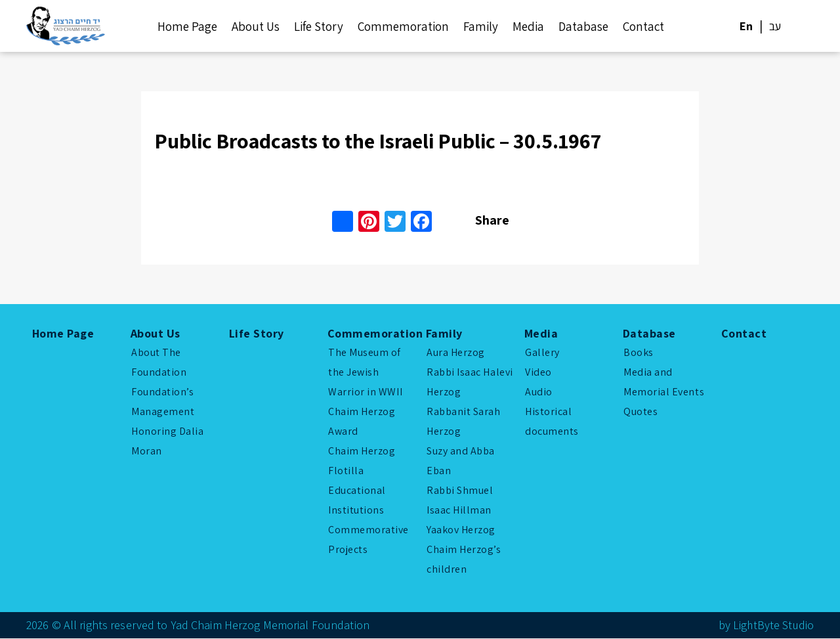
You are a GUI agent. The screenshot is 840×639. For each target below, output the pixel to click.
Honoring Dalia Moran (168, 442)
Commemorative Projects (368, 540)
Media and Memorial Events (664, 383)
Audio (539, 392)
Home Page (187, 26)
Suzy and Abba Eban (461, 461)
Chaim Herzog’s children (464, 560)
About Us (256, 26)
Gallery (542, 353)
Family (481, 26)
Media (528, 26)
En (746, 26)
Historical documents (552, 422)
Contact (643, 26)
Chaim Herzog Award (362, 422)
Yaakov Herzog (461, 530)
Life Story (319, 26)
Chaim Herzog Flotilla (362, 461)
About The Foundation (159, 363)
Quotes (640, 412)
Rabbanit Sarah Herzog (464, 422)
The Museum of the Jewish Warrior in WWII (365, 373)
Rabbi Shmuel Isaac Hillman (460, 501)
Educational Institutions (357, 501)
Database (583, 26)
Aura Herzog (456, 353)
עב (775, 26)
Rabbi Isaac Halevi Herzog (470, 383)
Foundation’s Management (163, 402)
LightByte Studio (773, 626)
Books (639, 353)
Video (538, 373)
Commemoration (403, 26)
